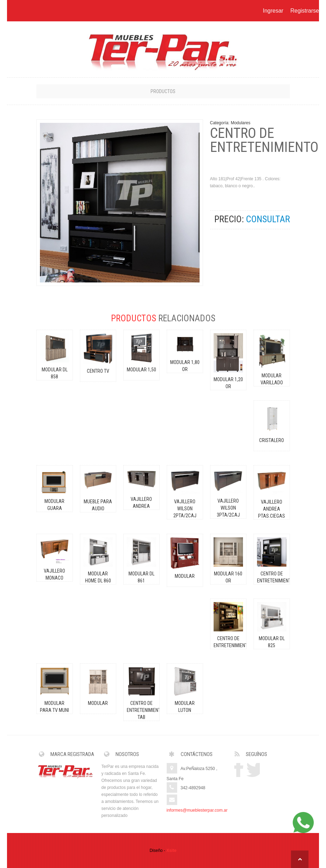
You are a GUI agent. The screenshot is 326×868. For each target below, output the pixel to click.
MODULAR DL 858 (55, 373)
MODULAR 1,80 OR (185, 366)
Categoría (219, 123)
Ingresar (273, 11)
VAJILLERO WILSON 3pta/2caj (228, 508)
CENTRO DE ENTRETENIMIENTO (272, 577)
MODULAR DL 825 (272, 642)
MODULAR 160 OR (228, 577)
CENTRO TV (98, 371)
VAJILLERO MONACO (54, 574)
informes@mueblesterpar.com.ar (197, 810)
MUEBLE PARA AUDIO (98, 505)
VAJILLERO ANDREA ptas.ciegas (272, 509)
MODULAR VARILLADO (272, 379)
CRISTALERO (272, 440)
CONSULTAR (268, 219)
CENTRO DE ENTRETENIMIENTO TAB (141, 710)
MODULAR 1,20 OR (228, 383)
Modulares (241, 123)
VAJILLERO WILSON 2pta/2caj (185, 509)
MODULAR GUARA (54, 505)
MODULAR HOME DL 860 (98, 577)
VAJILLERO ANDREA (141, 503)
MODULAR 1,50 (141, 370)
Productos (163, 91)
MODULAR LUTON (185, 707)
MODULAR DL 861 (141, 577)
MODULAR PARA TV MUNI (54, 707)
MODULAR (185, 576)
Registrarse (305, 11)
